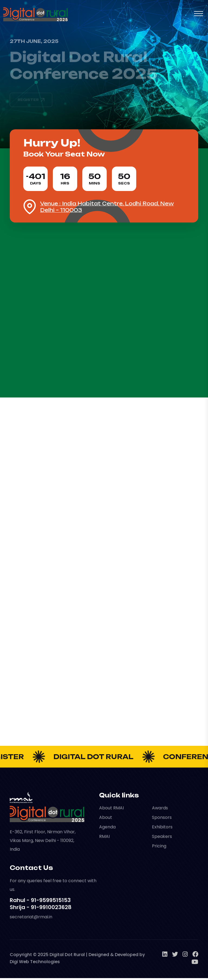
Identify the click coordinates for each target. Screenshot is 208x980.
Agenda (107, 829)
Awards (160, 810)
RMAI (104, 838)
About (106, 819)
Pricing (159, 848)
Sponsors (162, 819)
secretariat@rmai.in (31, 919)
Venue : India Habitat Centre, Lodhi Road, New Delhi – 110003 (107, 209)
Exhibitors (162, 829)
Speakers (162, 838)
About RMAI (111, 810)
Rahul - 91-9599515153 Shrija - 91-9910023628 (41, 906)
